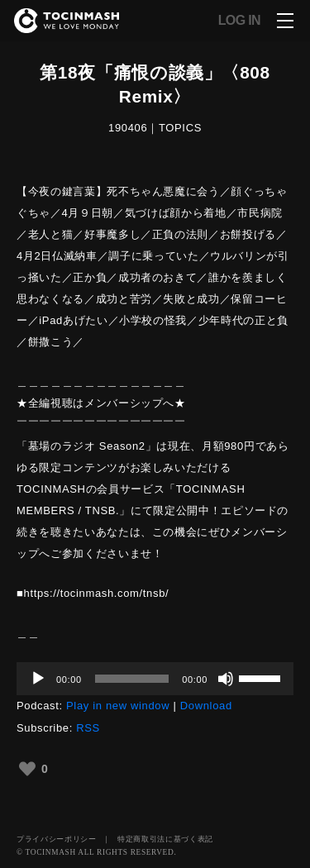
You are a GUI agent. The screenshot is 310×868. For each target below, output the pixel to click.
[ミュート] (226, 679)
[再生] (38, 679)
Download (206, 706)
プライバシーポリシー (57, 839)
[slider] (132, 679)
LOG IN (239, 21)
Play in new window (118, 706)
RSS (88, 728)
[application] (155, 679)
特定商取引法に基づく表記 (165, 839)
